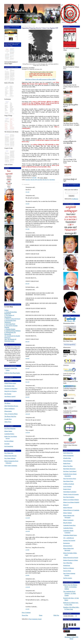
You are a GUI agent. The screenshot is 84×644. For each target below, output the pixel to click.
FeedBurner (75, 199)
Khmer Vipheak (67, 513)
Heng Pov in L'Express (11, 391)
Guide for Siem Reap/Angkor (12, 373)
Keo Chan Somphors (69, 497)
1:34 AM (27, 609)
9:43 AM (27, 397)
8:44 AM (27, 358)
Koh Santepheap (9, 446)
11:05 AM (28, 432)
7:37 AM (27, 229)
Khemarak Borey (68, 546)
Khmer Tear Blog (68, 466)
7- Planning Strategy (10, 329)
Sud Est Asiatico (68, 578)
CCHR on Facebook (69, 484)
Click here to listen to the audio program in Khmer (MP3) (40, 79)
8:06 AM (27, 342)
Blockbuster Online (70, 637)
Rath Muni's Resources (69, 469)
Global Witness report (10, 383)
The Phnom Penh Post (10, 416)
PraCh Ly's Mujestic (69, 568)
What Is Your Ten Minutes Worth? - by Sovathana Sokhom (70, 587)
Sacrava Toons (67, 571)
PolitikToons (67, 566)
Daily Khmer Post (68, 453)
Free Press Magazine (10, 429)
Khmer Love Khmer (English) (71, 502)
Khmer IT (66, 505)
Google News (8, 419)
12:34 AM (28, 587)
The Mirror (7, 403)
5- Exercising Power (10, 324)
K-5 (48, 180)
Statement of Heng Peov (11, 389)
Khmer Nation (8, 431)
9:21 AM (27, 382)
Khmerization (8, 411)
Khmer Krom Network (10, 456)
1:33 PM (27, 550)
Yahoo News (8, 422)
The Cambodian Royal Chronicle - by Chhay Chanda (70, 593)
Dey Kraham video (10, 386)
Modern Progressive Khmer (71, 560)
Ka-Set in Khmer (9, 441)
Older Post (56, 615)
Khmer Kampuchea (68, 456)
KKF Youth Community (11, 466)
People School (67, 489)
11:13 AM (28, 518)
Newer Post (25, 615)
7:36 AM (27, 204)
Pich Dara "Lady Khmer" (70, 471)
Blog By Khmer (68, 523)
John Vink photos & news (11, 406)
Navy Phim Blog (68, 563)
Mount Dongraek (68, 461)
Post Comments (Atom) (35, 619)
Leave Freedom (67, 486)
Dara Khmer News (68, 481)
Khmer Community (68, 520)
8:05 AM (27, 284)
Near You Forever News (70, 479)
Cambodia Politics (9, 434)
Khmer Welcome (68, 508)
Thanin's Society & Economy (71, 494)
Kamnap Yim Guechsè (69, 540)
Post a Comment (26, 613)
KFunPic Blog (67, 458)
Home (41, 615)
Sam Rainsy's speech (10, 396)
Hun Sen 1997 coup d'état (36, 180)
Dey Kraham (8, 394)
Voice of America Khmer (11, 414)
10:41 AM (28, 414)
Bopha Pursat (67, 463)
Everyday (7, 444)
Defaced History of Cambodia (71, 510)
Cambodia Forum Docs (69, 525)
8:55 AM (27, 368)
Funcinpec (28, 180)
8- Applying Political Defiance (13, 331)
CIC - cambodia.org (69, 538)
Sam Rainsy (52, 180)
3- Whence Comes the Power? (12, 319)
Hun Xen (45, 180)
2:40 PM (27, 575)
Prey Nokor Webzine (10, 458)
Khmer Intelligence (10, 409)
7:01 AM (27, 192)
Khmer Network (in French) (71, 558)
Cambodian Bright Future (70, 535)
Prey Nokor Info (9, 453)
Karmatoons (67, 543)
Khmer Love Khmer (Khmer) (71, 500)
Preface (6, 310)
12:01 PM (28, 531)
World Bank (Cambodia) (70, 492)
